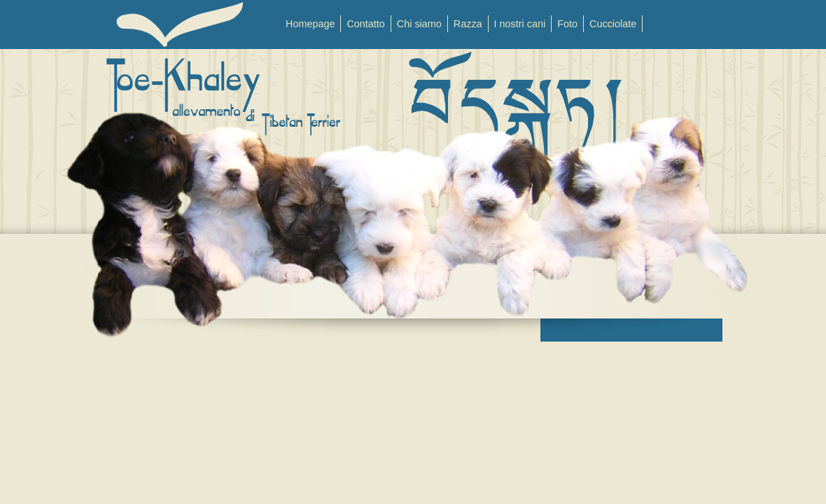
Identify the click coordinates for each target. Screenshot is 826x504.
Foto (567, 24)
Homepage (310, 24)
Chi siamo (419, 24)
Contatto (365, 24)
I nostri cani (520, 24)
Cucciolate (613, 24)
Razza (468, 24)
